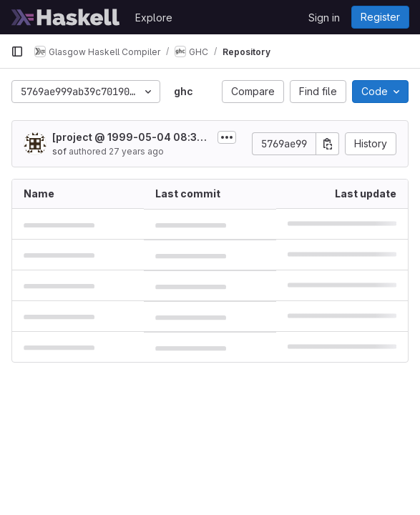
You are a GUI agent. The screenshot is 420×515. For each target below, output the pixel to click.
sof (59, 151)
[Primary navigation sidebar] (17, 51)
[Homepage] (66, 17)
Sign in (324, 18)
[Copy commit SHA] (328, 144)
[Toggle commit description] (227, 137)
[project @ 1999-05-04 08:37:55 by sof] (129, 138)
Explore (154, 18)
